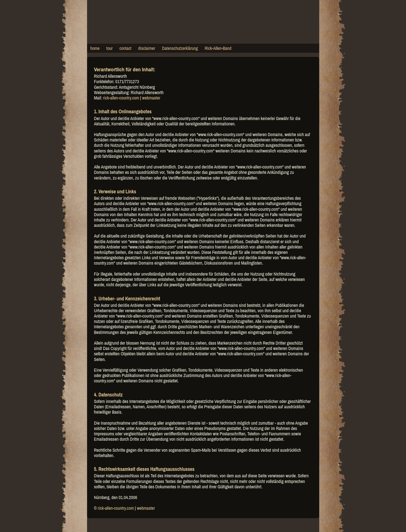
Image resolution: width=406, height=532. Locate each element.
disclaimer (147, 48)
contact (125, 48)
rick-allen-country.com (121, 98)
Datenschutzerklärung (180, 48)
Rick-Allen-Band (218, 48)
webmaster (151, 98)
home (95, 48)
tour (109, 48)
